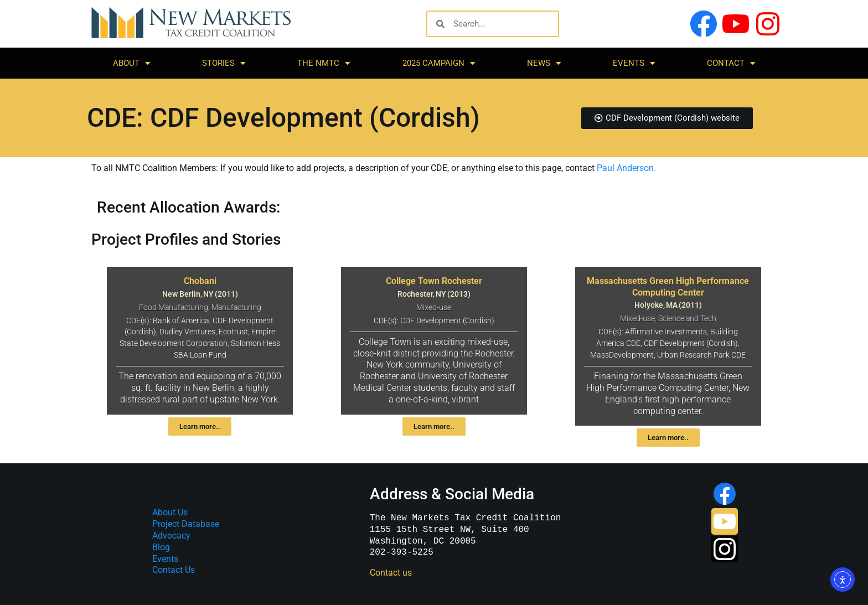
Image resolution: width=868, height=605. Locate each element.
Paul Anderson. (626, 168)
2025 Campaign (439, 63)
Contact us (391, 573)
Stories (224, 63)
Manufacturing (236, 307)
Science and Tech (687, 319)
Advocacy (171, 536)
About (131, 63)
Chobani (200, 281)
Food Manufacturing (174, 307)
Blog (161, 547)
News (544, 63)
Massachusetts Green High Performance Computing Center (668, 287)
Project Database (186, 524)
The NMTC (324, 63)
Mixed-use (434, 307)
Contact (731, 63)
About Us (170, 512)
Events (634, 63)
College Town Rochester (434, 281)
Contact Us (174, 570)
